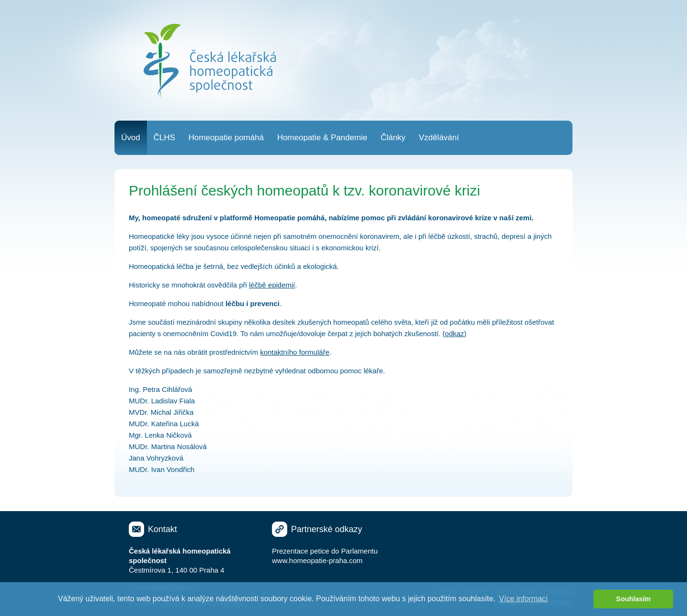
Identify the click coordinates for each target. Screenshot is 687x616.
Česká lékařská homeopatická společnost (210, 61)
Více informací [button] (523, 599)
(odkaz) (455, 334)
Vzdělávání (439, 138)
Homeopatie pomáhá (226, 138)
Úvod (131, 138)
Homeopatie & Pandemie (322, 138)
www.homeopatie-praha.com (317, 560)
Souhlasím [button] (633, 599)
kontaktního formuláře (295, 352)
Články (393, 138)
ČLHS (164, 138)
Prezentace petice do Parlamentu (325, 551)
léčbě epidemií (272, 285)
